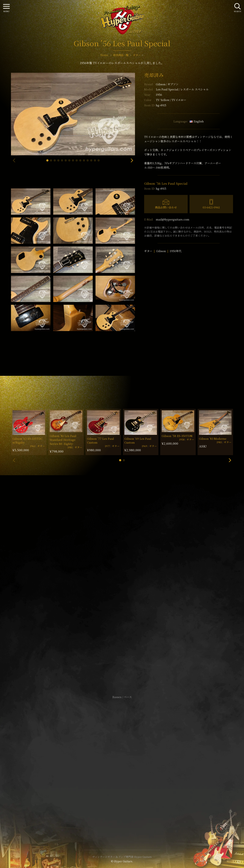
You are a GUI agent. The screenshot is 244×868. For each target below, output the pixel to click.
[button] (47, 160)
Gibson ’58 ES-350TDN (177, 436)
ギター (148, 251)
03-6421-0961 (211, 207)
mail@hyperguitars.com (173, 219)
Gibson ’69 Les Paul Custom (138, 440)
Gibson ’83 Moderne (213, 439)
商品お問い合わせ (166, 207)
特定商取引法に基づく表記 (122, 764)
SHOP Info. (122, 588)
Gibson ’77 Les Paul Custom (101, 440)
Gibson (167, 84)
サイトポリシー (122, 758)
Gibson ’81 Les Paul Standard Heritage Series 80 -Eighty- (63, 440)
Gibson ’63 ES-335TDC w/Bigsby (27, 440)
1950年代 (176, 251)
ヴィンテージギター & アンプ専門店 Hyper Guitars (122, 857)
